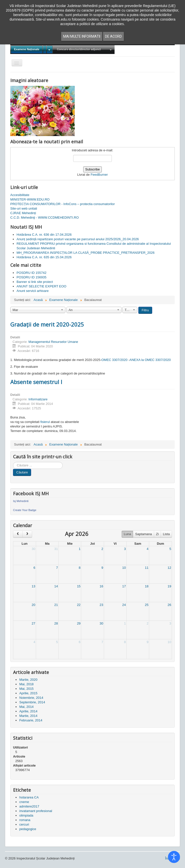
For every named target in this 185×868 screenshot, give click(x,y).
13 (33, 586)
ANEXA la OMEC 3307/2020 (150, 360)
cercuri (24, 824)
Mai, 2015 (26, 689)
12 (169, 568)
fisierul (45, 422)
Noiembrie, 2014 (31, 698)
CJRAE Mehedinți (23, 213)
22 (79, 605)
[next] (27, 534)
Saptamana (144, 534)
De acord (113, 36)
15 (79, 586)
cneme (24, 802)
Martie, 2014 (28, 716)
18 (147, 586)
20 (33, 605)
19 (169, 586)
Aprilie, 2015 (28, 693)
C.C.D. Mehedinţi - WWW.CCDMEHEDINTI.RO (44, 218)
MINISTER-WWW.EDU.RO (30, 199)
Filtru (145, 310)
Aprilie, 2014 (28, 711)
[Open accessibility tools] (174, 857)
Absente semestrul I (36, 382)
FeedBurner (99, 175)
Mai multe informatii (82, 36)
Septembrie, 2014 (32, 702)
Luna (127, 534)
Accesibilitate (20, 195)
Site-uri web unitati (24, 208)
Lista (166, 534)
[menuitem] (32, 50)
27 (33, 623)
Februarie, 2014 (31, 720)
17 (124, 586)
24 (124, 605)
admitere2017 (29, 806)
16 (101, 586)
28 (56, 623)
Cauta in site (13, 462)
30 (33, 549)
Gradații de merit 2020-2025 (47, 324)
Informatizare (38, 399)
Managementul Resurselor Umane (53, 342)
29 (79, 623)
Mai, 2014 (26, 707)
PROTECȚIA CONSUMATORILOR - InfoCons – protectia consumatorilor (63, 204)
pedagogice (28, 829)
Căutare (22, 472)
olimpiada (26, 815)
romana (25, 820)
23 (101, 605)
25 (147, 605)
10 (124, 568)
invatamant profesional (36, 811)
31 (56, 549)
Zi (157, 534)
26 (169, 605)
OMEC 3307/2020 (115, 360)
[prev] (18, 534)
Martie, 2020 (28, 680)
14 (56, 586)
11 (147, 568)
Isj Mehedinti (21, 501)
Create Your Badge (25, 510)
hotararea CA (29, 797)
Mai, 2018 (26, 684)
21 (56, 605)
